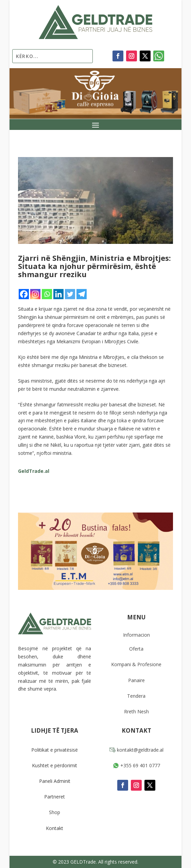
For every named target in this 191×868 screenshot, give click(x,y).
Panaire (136, 680)
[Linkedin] (58, 294)
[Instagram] (35, 294)
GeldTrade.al (34, 471)
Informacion (136, 635)
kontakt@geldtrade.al (136, 750)
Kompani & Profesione (136, 664)
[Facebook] (24, 294)
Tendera (136, 696)
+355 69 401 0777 (136, 765)
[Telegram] (82, 294)
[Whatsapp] (47, 294)
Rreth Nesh (136, 711)
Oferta (136, 649)
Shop (55, 812)
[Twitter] (70, 294)
